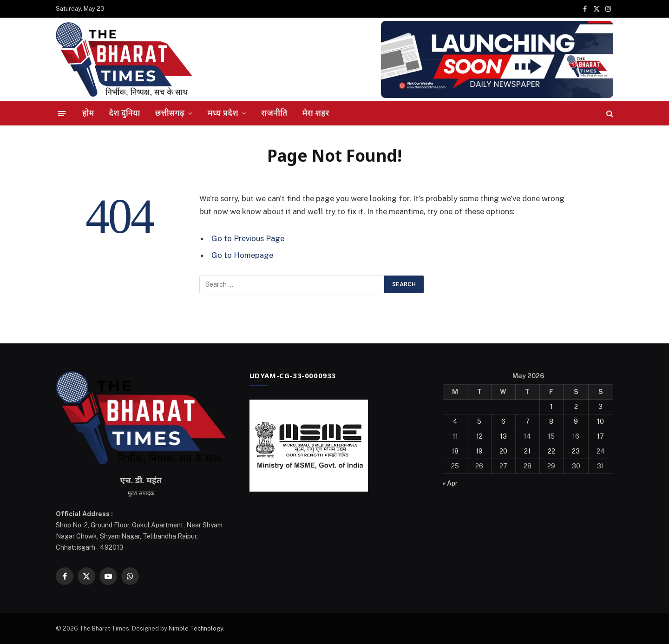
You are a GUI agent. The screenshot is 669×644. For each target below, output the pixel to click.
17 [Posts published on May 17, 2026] (600, 436)
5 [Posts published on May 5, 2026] (479, 421)
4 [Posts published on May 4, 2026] (455, 421)
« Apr (450, 483)
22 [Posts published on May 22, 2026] (551, 451)
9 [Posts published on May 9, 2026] (576, 421)
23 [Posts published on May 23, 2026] (576, 451)
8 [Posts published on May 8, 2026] (551, 421)
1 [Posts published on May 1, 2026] (551, 407)
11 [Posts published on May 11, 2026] (455, 436)
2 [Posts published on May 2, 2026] (576, 407)
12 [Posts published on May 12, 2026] (479, 436)
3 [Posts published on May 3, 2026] (600, 407)
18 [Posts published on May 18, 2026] (455, 451)
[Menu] (62, 113)
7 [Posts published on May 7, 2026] (528, 421)
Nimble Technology (196, 628)
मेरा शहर (316, 113)
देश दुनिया (125, 113)
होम (88, 113)
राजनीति (274, 113)
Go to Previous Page (248, 238)
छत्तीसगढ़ (170, 113)
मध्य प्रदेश (223, 113)
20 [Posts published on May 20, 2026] (503, 451)
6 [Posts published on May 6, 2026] (503, 421)
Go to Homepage (242, 255)
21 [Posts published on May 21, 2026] (527, 451)
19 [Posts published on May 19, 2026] (479, 451)
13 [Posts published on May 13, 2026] (503, 436)
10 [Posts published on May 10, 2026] (600, 421)
